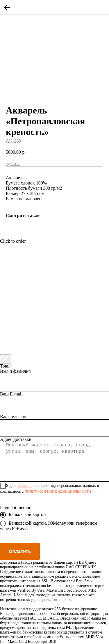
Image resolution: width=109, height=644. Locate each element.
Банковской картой (23, 515)
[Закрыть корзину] (6, 359)
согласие (25, 486)
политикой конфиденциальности (58, 491)
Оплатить (20, 551)
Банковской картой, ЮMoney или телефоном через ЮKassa (49, 526)
